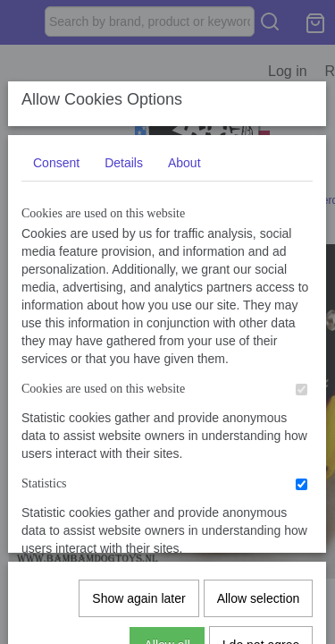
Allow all (167, 580)
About (184, 296)
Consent (56, 296)
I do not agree (261, 580)
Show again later (138, 533)
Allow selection (259, 533)
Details (124, 296)
